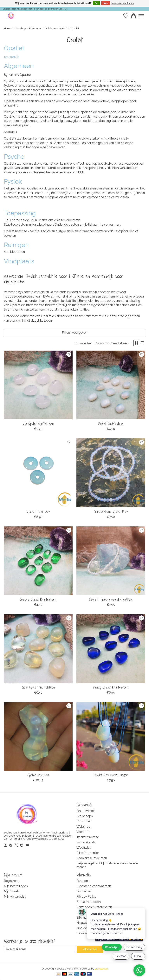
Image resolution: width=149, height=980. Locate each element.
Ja (96, 3)
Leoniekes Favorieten (92, 858)
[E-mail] (40, 949)
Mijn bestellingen (16, 886)
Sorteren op (102, 343)
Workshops (85, 816)
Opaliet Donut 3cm (38, 511)
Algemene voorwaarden (94, 886)
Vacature (83, 832)
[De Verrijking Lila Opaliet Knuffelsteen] (38, 385)
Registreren (12, 881)
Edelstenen (36, 28)
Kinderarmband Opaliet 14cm (111, 511)
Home (7, 28)
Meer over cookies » (123, 3)
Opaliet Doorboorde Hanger (111, 775)
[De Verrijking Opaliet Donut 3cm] (38, 473)
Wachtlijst (84, 848)
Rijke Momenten (88, 853)
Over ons (83, 881)
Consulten (84, 821)
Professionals (86, 842)
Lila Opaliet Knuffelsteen (38, 424)
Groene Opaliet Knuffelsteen (38, 599)
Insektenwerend (88, 837)
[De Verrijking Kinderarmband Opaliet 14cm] (111, 473)
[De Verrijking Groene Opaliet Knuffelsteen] (38, 561)
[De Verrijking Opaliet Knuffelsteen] (111, 385)
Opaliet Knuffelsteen (111, 424)
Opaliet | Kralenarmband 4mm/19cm (111, 599)
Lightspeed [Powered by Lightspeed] (101, 969)
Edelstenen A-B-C (56, 28)
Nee (106, 3)
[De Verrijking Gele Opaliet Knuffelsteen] (38, 649)
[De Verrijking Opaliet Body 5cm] (38, 737)
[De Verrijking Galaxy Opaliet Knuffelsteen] (111, 649)
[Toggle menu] (141, 16)
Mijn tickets (12, 891)
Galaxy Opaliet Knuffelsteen (111, 687)
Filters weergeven (75, 333)
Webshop (20, 28)
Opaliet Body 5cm (38, 775)
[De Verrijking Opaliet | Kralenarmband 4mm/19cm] (111, 561)
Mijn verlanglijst (15, 897)
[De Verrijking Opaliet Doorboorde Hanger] (111, 737)
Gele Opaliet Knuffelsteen (38, 687)
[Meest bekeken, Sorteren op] (121, 343)
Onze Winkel (85, 811)
